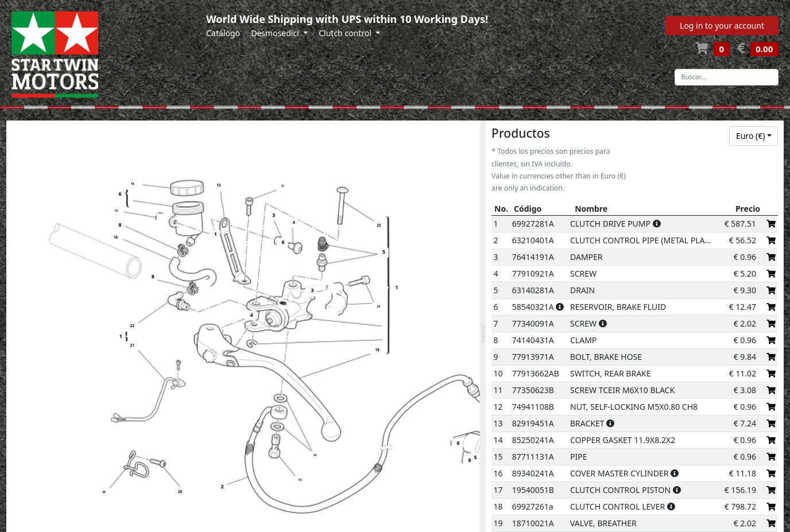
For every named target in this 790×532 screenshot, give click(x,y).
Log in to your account (722, 26)
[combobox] (754, 136)
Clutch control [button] (346, 33)
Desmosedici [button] (276, 33)
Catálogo (223, 33)
